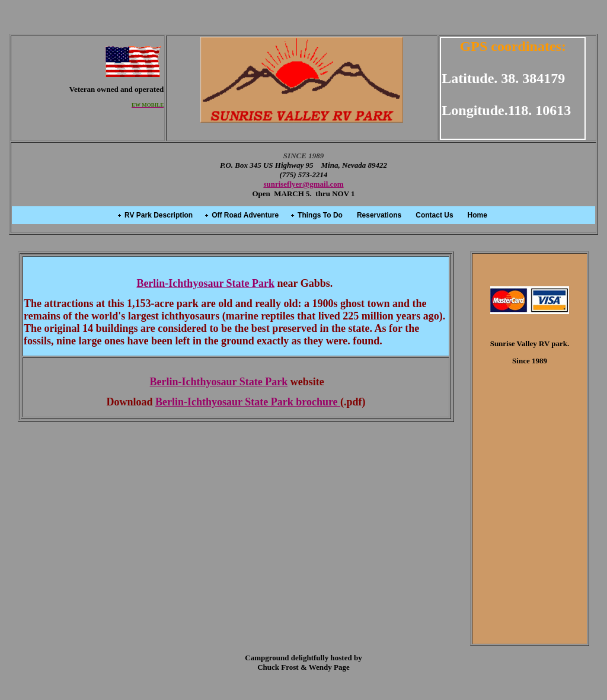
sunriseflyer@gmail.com (303, 184)
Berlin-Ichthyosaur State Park (205, 283)
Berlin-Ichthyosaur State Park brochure (248, 402)
